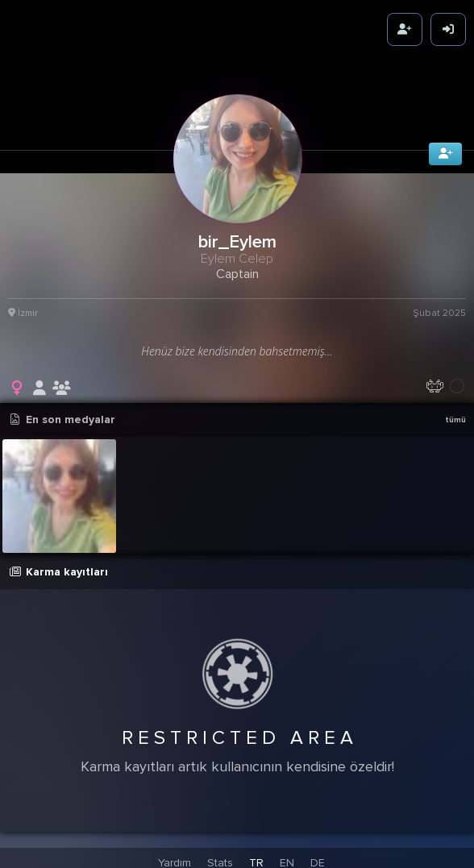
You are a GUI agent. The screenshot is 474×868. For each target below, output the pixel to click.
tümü (455, 416)
